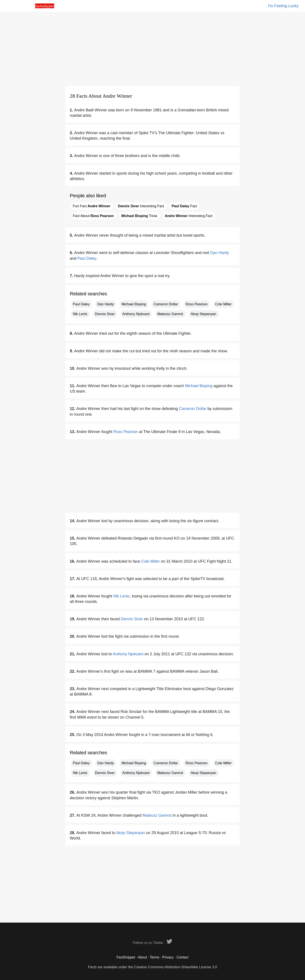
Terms (155, 957)
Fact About (93, 216)
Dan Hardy (220, 253)
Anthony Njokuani (136, 314)
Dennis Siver (105, 314)
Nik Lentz (80, 314)
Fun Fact (92, 206)
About (142, 957)
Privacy (168, 957)
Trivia (139, 216)
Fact (185, 206)
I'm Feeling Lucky (283, 6)
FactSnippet (126, 957)
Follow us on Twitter (153, 943)
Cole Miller (223, 304)
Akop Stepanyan (203, 314)
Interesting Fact (141, 206)
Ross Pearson (197, 304)
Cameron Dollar (166, 304)
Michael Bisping (134, 304)
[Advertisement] (153, 49)
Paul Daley (87, 258)
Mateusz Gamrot (170, 314)
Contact (183, 957)
